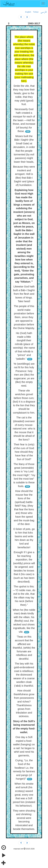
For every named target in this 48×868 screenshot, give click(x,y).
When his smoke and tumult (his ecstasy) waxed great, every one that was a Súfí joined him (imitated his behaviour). (24, 795)
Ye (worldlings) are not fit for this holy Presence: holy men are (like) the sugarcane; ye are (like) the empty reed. (24, 375)
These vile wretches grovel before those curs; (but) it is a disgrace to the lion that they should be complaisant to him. (24, 402)
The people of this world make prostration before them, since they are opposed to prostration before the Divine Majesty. (24, 317)
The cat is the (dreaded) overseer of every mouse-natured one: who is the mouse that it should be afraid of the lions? (24, 428)
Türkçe (36, 12)
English (28, 12)
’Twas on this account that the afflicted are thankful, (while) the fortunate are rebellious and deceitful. (24, 648)
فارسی (43, 12)
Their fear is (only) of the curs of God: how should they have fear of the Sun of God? (24, 452)
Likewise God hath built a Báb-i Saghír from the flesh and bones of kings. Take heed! (24, 294)
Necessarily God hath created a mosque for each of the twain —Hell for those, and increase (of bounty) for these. (24, 120)
